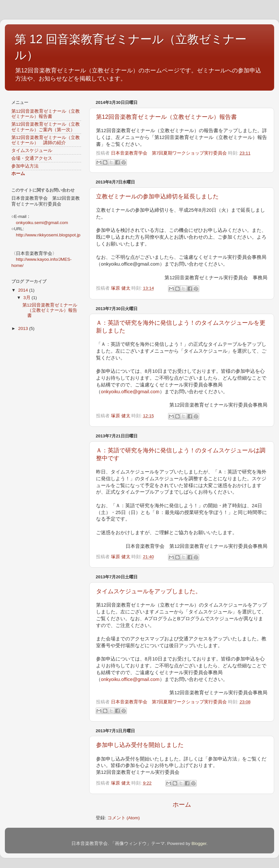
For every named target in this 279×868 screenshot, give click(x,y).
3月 (27, 298)
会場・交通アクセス (32, 158)
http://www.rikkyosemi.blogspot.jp (48, 235)
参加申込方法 (25, 166)
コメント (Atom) (124, 818)
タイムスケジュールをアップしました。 (149, 591)
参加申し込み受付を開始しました (140, 745)
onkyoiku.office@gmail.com (130, 392)
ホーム (182, 805)
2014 (24, 290)
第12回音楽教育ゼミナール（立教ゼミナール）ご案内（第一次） (46, 127)
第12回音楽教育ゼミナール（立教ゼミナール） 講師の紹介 (46, 140)
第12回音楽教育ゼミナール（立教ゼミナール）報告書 (166, 117)
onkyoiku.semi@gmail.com (42, 223)
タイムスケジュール (32, 151)
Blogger (199, 843)
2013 (24, 328)
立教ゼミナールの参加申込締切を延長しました (157, 196)
